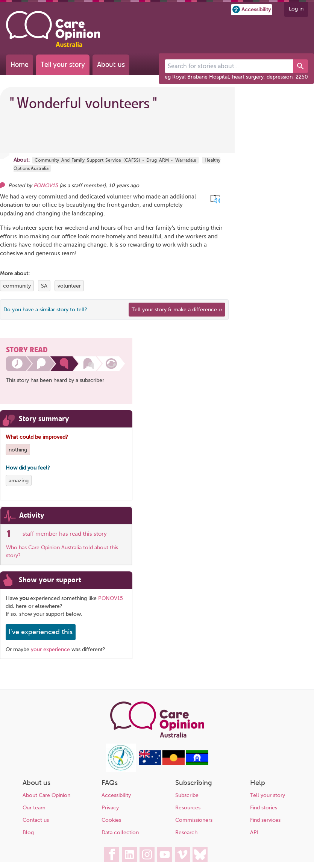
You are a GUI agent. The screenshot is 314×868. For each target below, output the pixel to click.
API (254, 832)
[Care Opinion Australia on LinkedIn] (129, 854)
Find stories (264, 808)
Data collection (120, 832)
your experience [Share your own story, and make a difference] (50, 649)
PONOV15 (111, 598)
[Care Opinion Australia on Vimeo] (182, 854)
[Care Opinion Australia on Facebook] (112, 854)
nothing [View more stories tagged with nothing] (18, 450)
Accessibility (116, 795)
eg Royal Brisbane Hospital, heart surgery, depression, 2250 (236, 77)
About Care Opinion (46, 795)
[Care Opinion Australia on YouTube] (165, 854)
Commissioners (194, 820)
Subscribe (187, 795)
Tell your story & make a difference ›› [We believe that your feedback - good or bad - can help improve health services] (177, 310)
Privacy (110, 808)
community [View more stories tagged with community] (17, 286)
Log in (296, 9)
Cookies (111, 820)
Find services (265, 820)
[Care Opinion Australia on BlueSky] (200, 854)
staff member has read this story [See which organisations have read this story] (65, 534)
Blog (28, 832)
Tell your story (63, 64)
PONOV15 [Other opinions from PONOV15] (46, 186)
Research (186, 832)
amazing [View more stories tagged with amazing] (19, 481)
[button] (252, 10)
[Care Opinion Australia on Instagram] (147, 854)
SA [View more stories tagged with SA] (44, 286)
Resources (188, 808)
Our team (34, 808)
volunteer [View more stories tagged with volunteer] (69, 286)
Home (20, 64)
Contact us (36, 820)
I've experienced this (41, 632)
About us (111, 64)
